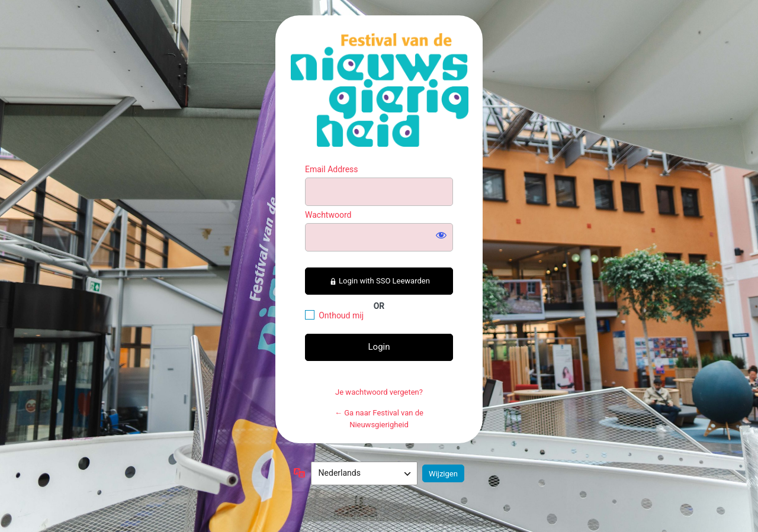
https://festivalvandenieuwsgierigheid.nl (380, 90)
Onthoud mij (341, 315)
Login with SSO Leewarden (379, 281)
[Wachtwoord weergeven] (441, 235)
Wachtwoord (328, 215)
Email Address (332, 169)
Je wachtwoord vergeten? (379, 392)
